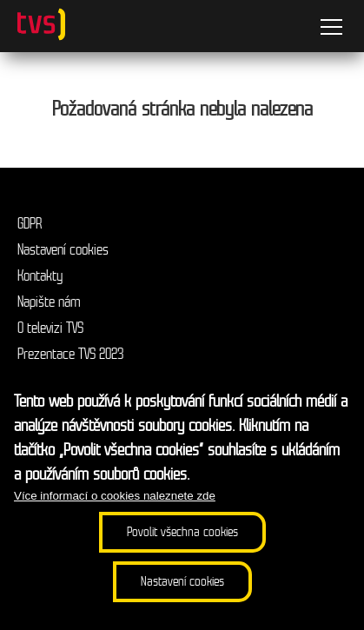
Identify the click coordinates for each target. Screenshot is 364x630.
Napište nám (49, 302)
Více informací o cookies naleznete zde (115, 496)
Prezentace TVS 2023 (70, 354)
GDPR (30, 224)
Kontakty (40, 276)
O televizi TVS (50, 328)
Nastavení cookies (63, 250)
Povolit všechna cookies (182, 532)
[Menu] (331, 29)
